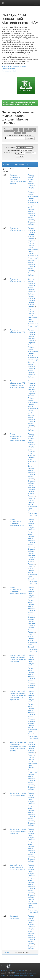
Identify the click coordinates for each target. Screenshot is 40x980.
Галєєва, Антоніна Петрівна (31, 230)
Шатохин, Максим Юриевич (32, 218)
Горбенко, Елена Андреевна (32, 460)
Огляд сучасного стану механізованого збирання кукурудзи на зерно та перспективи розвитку (18, 746)
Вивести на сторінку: (12, 153)
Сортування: (11, 148)
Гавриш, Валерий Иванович (31, 184)
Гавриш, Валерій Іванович (31, 177)
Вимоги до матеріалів (9, 71)
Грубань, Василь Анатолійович (33, 194)
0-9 (14, 129)
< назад (6, 165)
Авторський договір (8, 69)
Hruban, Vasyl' (33, 258)
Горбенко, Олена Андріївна (31, 453)
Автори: (28, 153)
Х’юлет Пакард (14, 975)
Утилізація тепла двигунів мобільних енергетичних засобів (18, 867)
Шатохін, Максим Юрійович (31, 211)
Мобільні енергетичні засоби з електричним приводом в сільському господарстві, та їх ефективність (18, 695)
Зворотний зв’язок (26, 975)
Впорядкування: (14, 150)
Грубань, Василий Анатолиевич (33, 201)
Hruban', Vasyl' (33, 738)
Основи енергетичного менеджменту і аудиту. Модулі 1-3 (18, 831)
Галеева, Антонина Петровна (32, 237)
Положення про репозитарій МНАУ (14, 67)
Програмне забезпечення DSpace (12, 971)
